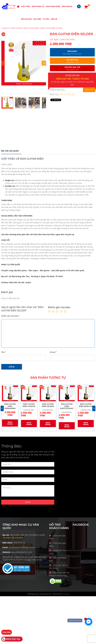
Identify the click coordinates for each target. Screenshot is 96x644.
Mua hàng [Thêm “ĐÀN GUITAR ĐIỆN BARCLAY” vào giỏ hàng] (86, 423)
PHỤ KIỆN (37, 19)
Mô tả (10, 151)
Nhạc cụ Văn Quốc (11, 6)
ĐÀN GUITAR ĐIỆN (31, 28)
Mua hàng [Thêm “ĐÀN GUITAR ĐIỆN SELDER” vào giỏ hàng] (48, 423)
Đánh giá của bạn (59, 307)
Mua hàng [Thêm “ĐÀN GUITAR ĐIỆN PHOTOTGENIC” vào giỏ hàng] (67, 426)
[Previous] (2, 408)
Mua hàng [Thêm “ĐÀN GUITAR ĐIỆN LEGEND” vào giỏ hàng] (29, 423)
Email (53, 352)
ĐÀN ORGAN (67, 6)
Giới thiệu (26, 6)
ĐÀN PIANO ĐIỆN (53, 6)
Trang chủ (5, 28)
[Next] (44, 63)
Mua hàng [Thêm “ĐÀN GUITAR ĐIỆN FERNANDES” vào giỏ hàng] (10, 423)
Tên (4, 352)
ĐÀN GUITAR (26, 19)
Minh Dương (65, 594)
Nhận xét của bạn (10, 316)
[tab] (11, 151)
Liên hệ (54, 19)
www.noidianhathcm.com (21, 552)
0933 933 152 (13, 639)
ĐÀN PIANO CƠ (38, 6)
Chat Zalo (7, 632)
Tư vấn (46, 19)
